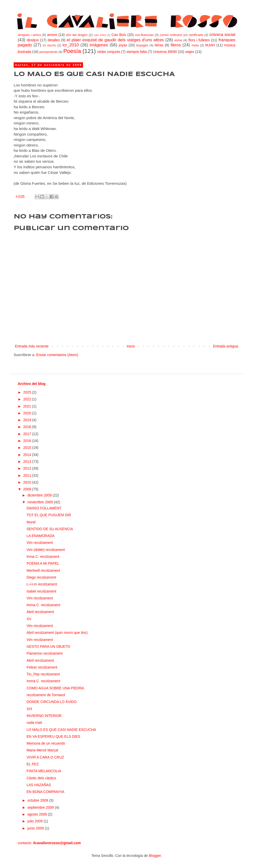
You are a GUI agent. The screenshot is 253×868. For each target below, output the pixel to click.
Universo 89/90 (165, 52)
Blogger (155, 856)
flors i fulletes (199, 40)
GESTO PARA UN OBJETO (48, 647)
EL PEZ (33, 764)
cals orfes (100, 35)
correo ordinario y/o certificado (181, 35)
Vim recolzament (40, 543)
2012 (28, 468)
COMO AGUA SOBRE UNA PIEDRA (55, 688)
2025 (28, 392)
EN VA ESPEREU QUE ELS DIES (53, 736)
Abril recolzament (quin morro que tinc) (57, 633)
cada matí (34, 723)
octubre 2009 (38, 800)
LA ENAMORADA (40, 536)
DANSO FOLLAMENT (44, 508)
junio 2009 (36, 828)
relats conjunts (109, 52)
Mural (31, 522)
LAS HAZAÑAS (39, 785)
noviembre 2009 (40, 502)
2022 (28, 399)
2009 (28, 489)
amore (52, 35)
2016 (28, 441)
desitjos (33, 40)
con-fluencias (144, 35)
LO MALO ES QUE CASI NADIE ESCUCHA (61, 730)
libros (176, 45)
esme (178, 40)
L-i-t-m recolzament (42, 584)
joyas (123, 45)
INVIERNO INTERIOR (44, 716)
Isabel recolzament (41, 591)
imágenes (99, 45)
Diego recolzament (41, 577)
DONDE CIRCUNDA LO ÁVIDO (52, 702)
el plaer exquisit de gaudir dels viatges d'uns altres (115, 40)
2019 (28, 420)
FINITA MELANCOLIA (44, 771)
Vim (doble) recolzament (46, 550)
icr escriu (49, 45)
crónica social (223, 35)
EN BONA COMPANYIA (45, 792)
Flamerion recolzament (45, 653)
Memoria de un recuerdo (46, 743)
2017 (28, 434)
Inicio (131, 346)
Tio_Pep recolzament (43, 674)
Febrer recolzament (42, 667)
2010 (28, 482)
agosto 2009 (38, 814)
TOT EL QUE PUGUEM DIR (49, 515)
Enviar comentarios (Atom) (57, 355)
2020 (28, 413)
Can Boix (119, 35)
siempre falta (137, 52)
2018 (28, 427)
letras (159, 45)
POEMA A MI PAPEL (43, 563)
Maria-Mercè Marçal (42, 750)
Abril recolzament (40, 612)
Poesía (72, 51)
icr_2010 (71, 45)
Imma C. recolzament (43, 605)
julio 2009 (35, 821)
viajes (190, 52)
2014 (28, 455)
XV (29, 619)
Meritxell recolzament (43, 570)
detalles (54, 40)
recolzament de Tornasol (46, 695)
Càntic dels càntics (41, 778)
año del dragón (77, 35)
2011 (28, 475)
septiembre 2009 (41, 807)
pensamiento (49, 52)
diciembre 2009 (40, 495)
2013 (28, 461)
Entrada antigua (226, 346)
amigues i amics (29, 35)
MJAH (210, 45)
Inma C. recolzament (43, 557)
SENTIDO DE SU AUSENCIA (50, 529)
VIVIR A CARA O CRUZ (45, 757)
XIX (29, 709)
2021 (28, 406)
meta (195, 45)
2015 (28, 448)
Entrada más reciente (32, 346)
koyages (142, 45)
